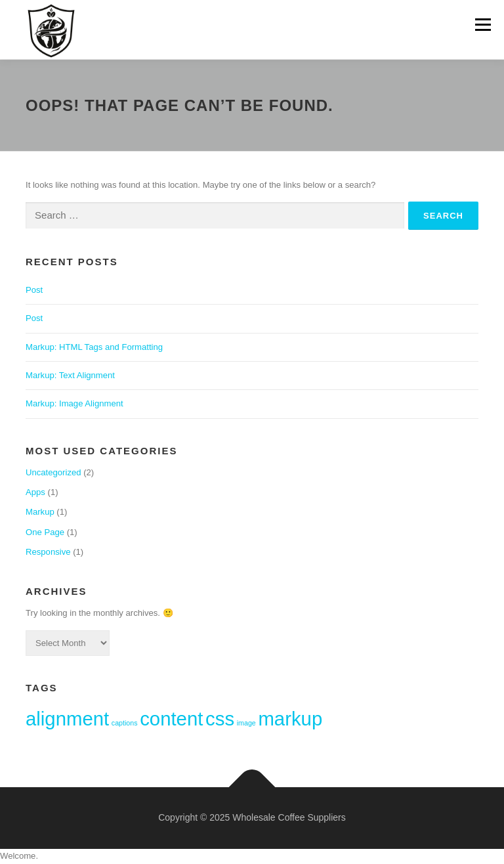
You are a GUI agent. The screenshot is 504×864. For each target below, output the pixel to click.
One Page (45, 532)
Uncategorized (53, 472)
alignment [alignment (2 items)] (67, 719)
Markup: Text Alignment (70, 375)
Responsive (48, 552)
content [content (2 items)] (171, 719)
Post (34, 290)
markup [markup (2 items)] (290, 719)
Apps (35, 492)
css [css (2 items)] (220, 719)
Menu (482, 25)
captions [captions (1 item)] (125, 723)
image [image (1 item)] (246, 723)
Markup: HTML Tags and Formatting (94, 347)
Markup (40, 512)
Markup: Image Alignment (74, 403)
